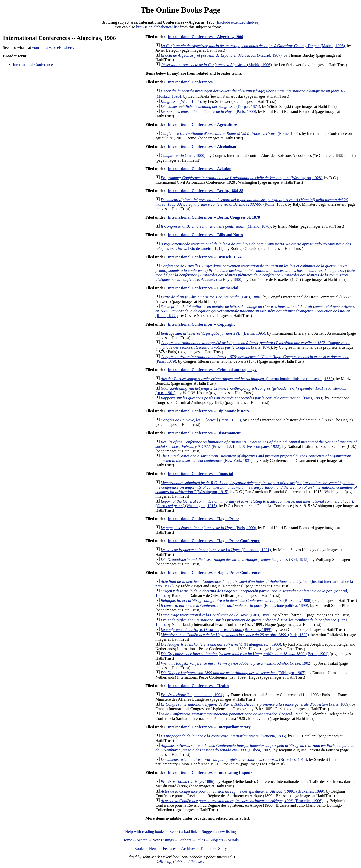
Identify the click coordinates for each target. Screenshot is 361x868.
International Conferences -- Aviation (200, 169)
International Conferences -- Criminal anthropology (212, 370)
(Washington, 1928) (241, 178)
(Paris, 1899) (216, 615)
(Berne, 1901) (245, 654)
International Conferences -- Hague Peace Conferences (214, 572)
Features (170, 849)
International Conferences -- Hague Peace (203, 519)
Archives (188, 849)
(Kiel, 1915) (235, 559)
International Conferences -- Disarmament (204, 433)
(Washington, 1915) (256, 487)
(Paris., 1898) (201, 420)
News (154, 849)
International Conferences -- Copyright (201, 324)
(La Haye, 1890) (255, 273)
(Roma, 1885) (252, 202)
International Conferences (34, 65)
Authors (185, 840)
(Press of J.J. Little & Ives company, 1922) (256, 444)
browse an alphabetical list (157, 27)
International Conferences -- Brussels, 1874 (205, 257)
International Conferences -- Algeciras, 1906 (205, 37)
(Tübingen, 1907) (233, 673)
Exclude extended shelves (238, 22)
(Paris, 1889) (242, 398)
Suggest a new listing (219, 832)
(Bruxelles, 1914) (234, 760)
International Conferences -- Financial (200, 474)
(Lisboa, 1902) (255, 748)
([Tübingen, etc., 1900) (221, 644)
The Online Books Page (180, 10)
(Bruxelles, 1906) (242, 801)
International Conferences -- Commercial (203, 288)
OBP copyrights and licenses (180, 862)
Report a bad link (183, 832)
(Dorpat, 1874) (210, 106)
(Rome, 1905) (230, 134)
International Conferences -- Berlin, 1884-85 (205, 191)
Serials (233, 840)
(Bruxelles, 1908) (236, 601)
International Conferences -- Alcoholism (202, 147)
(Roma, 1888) (255, 311)
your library (41, 48)
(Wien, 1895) (181, 101)
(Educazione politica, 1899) (234, 606)
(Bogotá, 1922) (232, 714)
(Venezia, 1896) (223, 736)
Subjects (216, 840)
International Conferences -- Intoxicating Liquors (210, 773)
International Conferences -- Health (198, 686)
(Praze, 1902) (236, 663)
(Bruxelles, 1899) (216, 630)
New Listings (163, 840)
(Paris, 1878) (253, 345)
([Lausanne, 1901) (216, 550)
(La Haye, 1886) (188, 782)
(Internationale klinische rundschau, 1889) (247, 379)
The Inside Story (213, 849)
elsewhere (65, 48)
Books (139, 849)
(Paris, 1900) (208, 111)
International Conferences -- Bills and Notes (205, 235)
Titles (200, 840)
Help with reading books (145, 832)
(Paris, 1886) (211, 297)
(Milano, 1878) (216, 226)
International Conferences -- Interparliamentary (209, 727)
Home (127, 840)
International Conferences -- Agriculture (202, 125)
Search (142, 840)
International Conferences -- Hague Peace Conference (214, 541)
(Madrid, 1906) (253, 46)
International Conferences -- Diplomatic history (208, 411)
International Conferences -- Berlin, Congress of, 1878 (214, 217)
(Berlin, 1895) (213, 333)
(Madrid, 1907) (221, 55)
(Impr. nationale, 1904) (192, 695)
